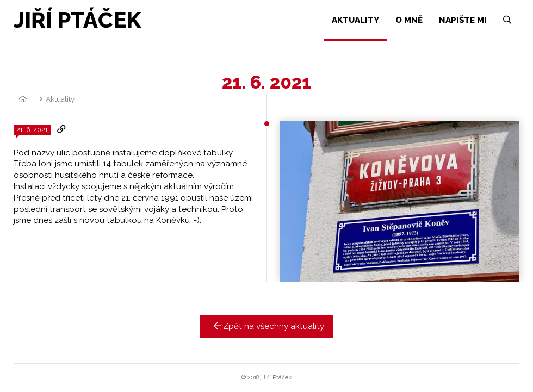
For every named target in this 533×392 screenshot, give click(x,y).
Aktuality (60, 99)
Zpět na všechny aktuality (267, 326)
